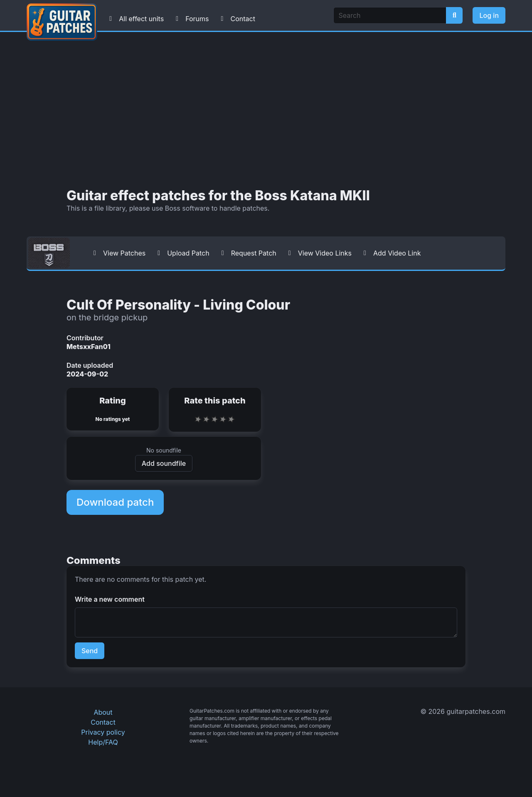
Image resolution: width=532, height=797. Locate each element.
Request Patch (247, 253)
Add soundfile (164, 463)
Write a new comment (110, 599)
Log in (489, 15)
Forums (190, 19)
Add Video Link (390, 253)
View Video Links (318, 253)
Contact (236, 19)
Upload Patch (182, 253)
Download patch (115, 502)
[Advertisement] (266, 110)
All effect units (135, 19)
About (103, 712)
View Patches (118, 253)
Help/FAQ (103, 742)
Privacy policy (103, 732)
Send (90, 651)
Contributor (85, 338)
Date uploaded (90, 365)
